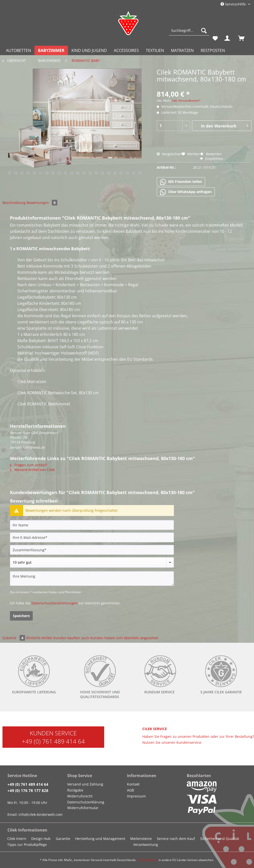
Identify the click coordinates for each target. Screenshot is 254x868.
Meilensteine (141, 839)
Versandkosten (147, 860)
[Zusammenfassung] (92, 550)
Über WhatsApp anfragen (186, 192)
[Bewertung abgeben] (92, 562)
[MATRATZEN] (182, 50)
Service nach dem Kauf (176, 839)
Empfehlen (212, 159)
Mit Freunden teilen (181, 182)
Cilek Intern (17, 839)
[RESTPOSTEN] (213, 50)
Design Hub (41, 839)
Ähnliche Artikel (39, 638)
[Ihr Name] (92, 525)
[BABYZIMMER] (51, 50)
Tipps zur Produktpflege (27, 845)
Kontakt (133, 784)
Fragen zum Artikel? (29, 465)
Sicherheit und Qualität (220, 839)
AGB (130, 790)
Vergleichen (169, 154)
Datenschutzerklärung (86, 802)
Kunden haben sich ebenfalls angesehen (124, 638)
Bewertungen (42, 203)
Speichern (21, 616)
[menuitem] (189, 33)
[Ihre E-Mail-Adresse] (92, 537)
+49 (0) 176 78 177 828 (28, 790)
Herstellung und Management (100, 839)
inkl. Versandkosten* (186, 100)
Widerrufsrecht (80, 796)
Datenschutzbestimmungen (55, 603)
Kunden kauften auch (71, 638)
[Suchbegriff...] (189, 31)
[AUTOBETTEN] (18, 50)
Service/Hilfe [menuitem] (234, 4)
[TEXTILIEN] (155, 50)
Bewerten (211, 154)
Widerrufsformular (83, 808)
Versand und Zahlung (85, 784)
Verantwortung (146, 845)
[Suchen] (204, 31)
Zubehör (14, 638)
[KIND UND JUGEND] (89, 50)
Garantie (63, 839)
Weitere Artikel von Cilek (32, 470)
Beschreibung (14, 203)
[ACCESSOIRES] (126, 50)
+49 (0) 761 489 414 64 (53, 741)
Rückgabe (75, 790)
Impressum (136, 796)
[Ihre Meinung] (92, 578)
